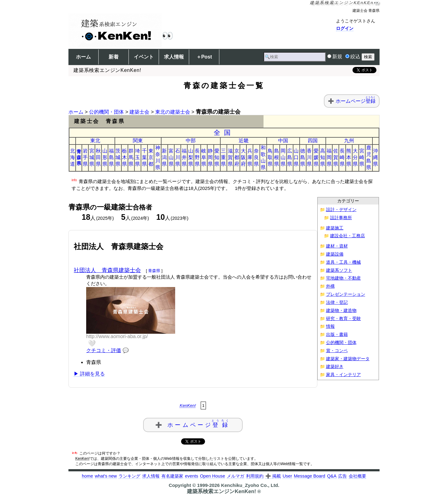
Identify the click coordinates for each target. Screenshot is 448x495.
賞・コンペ (337, 351)
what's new (106, 476)
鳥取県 (270, 157)
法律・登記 (337, 302)
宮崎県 (362, 157)
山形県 (105, 157)
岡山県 (283, 157)
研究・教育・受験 (343, 319)
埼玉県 (138, 157)
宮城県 (92, 157)
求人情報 (174, 57)
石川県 (178, 157)
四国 (313, 141)
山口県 (296, 157)
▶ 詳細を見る (89, 374)
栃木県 (124, 157)
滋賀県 (230, 157)
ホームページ (356, 101)
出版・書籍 (337, 335)
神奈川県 (158, 158)
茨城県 (118, 157)
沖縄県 (376, 157)
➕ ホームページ (193, 424)
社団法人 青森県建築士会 (107, 270)
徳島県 (303, 157)
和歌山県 (263, 158)
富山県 (171, 157)
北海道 (72, 157)
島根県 (277, 157)
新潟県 (164, 157)
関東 (138, 141)
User (287, 476)
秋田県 (98, 157)
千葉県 (144, 157)
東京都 (151, 157)
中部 (191, 141)
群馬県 (131, 157)
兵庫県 (250, 157)
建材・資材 (337, 246)
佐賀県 (336, 157)
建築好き (335, 367)
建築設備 (335, 254)
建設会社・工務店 (348, 236)
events (191, 476)
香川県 (309, 157)
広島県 (290, 157)
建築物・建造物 (341, 311)
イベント (144, 57)
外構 (330, 286)
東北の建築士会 (173, 112)
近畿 (244, 141)
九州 (349, 141)
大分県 (355, 157)
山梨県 (191, 157)
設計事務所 (341, 218)
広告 (343, 476)
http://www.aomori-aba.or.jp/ (117, 336)
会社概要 (357, 476)
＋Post (204, 57)
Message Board (310, 476)
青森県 (79, 157)
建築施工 (335, 228)
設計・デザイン (341, 210)
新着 (114, 57)
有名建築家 (172, 476)
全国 (224, 132)
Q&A (332, 476)
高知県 (323, 157)
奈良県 (256, 157)
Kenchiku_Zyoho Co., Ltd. (250, 485)
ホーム (83, 57)
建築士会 (139, 112)
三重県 (223, 157)
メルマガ (236, 476)
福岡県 (329, 157)
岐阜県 (204, 157)
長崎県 (342, 157)
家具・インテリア (343, 375)
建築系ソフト (339, 270)
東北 (95, 141)
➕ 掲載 (273, 476)
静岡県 (210, 157)
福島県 (111, 157)
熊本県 (349, 157)
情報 (330, 326)
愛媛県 (316, 157)
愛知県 (217, 157)
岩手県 (85, 157)
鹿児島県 (369, 158)
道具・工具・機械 (343, 262)
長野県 (197, 157)
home (87, 476)
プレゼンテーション (346, 294)
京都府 (237, 157)
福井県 (184, 157)
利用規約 (255, 476)
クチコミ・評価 (104, 350)
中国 (283, 141)
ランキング (129, 476)
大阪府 (243, 157)
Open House (213, 476)
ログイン (345, 28)
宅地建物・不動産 (343, 278)
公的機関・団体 (106, 112)
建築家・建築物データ (348, 359)
